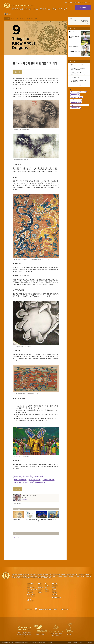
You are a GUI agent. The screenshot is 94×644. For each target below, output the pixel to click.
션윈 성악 (54, 589)
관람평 (54, 9)
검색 (84, 3)
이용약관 (75, 642)
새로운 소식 (48, 586)
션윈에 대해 (30, 584)
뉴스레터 (70, 3)
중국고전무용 (55, 586)
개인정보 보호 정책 (82, 642)
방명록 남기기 (65, 609)
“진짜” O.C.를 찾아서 (74, 21)
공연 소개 (20, 9)
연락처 (80, 3)
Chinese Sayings (38, 477)
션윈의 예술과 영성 (31, 596)
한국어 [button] (89, 3)
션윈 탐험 (75, 3)
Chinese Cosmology (49, 479)
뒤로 (7, 19)
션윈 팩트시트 (30, 593)
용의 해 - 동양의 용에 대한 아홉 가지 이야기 (28, 19)
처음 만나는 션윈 (31, 588)
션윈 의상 (54, 591)
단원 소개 (40, 589)
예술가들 (29, 599)
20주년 (14, 9)
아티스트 (35, 9)
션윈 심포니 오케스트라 (32, 589)
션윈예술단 (28, 9)
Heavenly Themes (27, 482)
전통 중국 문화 (27, 477)
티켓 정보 (83, 7)
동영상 (42, 9)
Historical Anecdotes (20, 479)
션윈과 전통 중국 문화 (57, 598)
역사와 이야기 (55, 596)
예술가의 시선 (17, 477)
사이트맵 (90, 642)
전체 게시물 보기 (25, 499)
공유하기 (17, 72)
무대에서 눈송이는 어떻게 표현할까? (85, 22)
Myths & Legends (40, 482)
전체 (72, 65)
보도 (66, 3)
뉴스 (76, 65)
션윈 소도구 (55, 594)
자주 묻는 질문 (62, 9)
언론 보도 (40, 593)
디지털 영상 (55, 593)
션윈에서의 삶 (30, 591)
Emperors (17, 482)
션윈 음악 (54, 588)
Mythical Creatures (35, 479)
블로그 (13, 19)
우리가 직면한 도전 (31, 594)
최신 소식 (48, 9)
